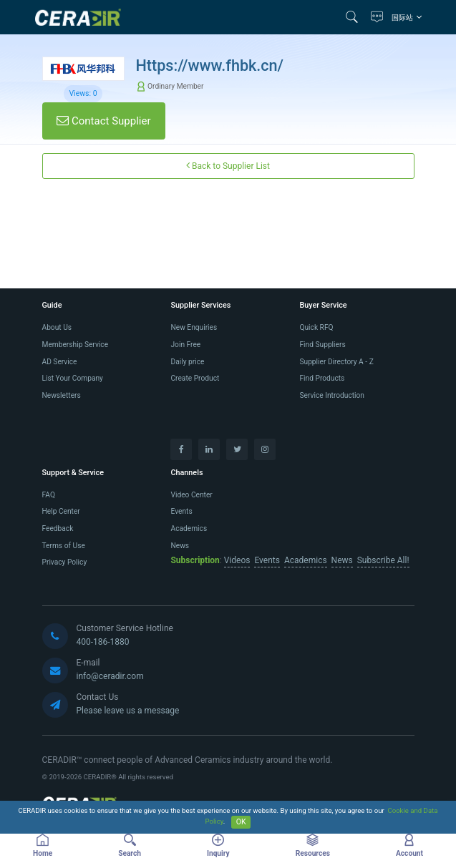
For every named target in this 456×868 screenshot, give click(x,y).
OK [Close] (241, 822)
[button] (355, 17)
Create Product (195, 378)
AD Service (60, 362)
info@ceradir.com (110, 676)
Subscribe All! (383, 560)
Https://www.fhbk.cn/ (210, 65)
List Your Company (73, 378)
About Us (57, 327)
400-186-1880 (103, 642)
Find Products (322, 378)
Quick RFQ (316, 327)
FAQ (49, 495)
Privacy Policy (65, 562)
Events (181, 511)
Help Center (61, 511)
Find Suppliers (322, 345)
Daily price (187, 362)
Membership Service (76, 345)
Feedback (58, 528)
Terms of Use (64, 546)
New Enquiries (194, 327)
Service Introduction (332, 395)
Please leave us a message (128, 711)
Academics (189, 528)
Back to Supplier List (228, 166)
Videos (237, 560)
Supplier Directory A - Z (336, 362)
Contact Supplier (103, 121)
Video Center (191, 495)
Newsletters (62, 395)
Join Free (185, 345)
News (180, 546)
